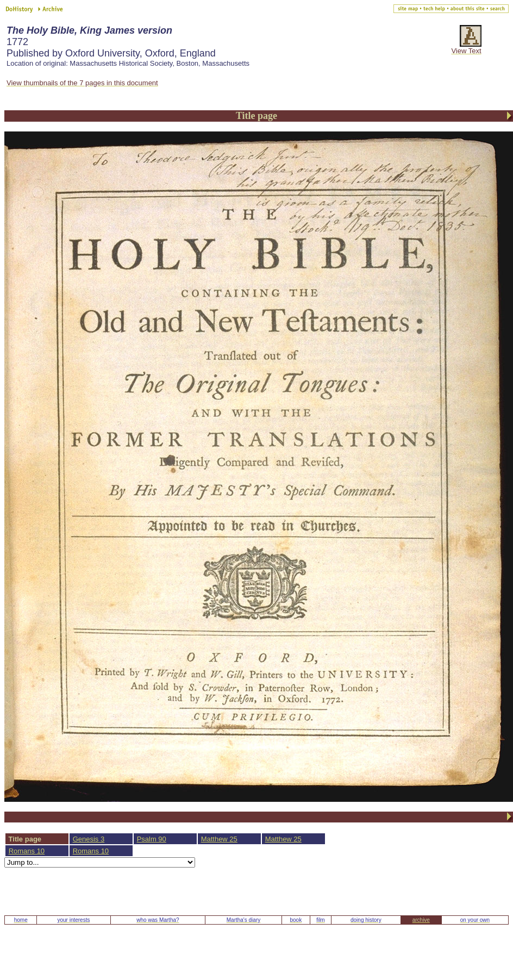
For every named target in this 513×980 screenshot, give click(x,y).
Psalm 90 (152, 839)
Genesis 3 (89, 839)
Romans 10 (27, 851)
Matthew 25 (219, 839)
